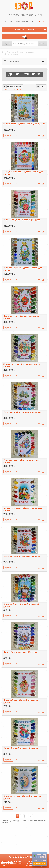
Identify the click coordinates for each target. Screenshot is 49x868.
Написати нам (7, 862)
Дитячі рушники (11, 54)
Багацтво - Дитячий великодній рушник (22, 556)
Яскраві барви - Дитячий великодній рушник (24, 124)
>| (31, 816)
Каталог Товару (30, 30)
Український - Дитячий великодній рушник (23, 412)
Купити (8, 135)
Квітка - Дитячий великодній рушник (21, 748)
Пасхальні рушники (25, 52)
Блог (34, 22)
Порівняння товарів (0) (12, 90)
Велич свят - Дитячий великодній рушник (23, 220)
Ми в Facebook (22, 22)
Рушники (10, 52)
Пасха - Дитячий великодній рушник (20, 652)
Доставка (9, 22)
